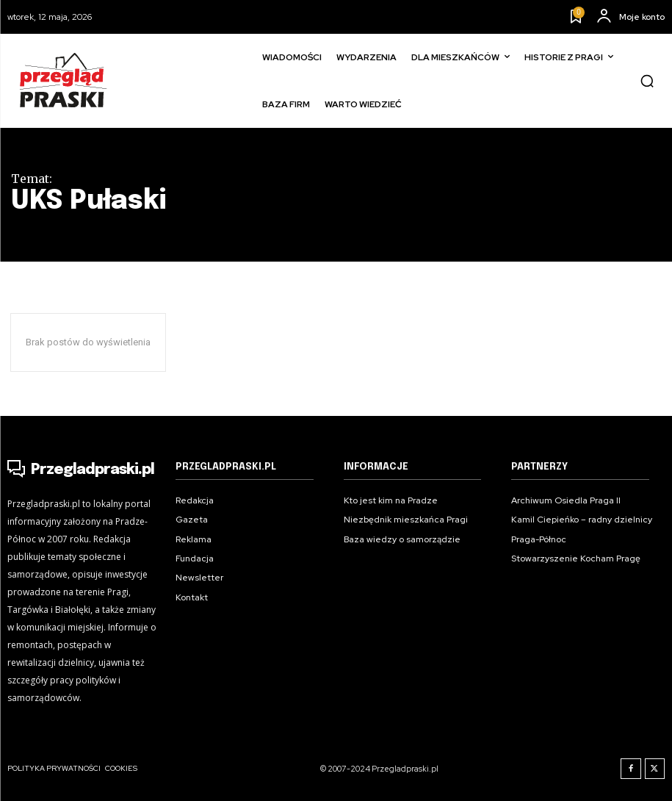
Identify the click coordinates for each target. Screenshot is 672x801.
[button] (647, 81)
